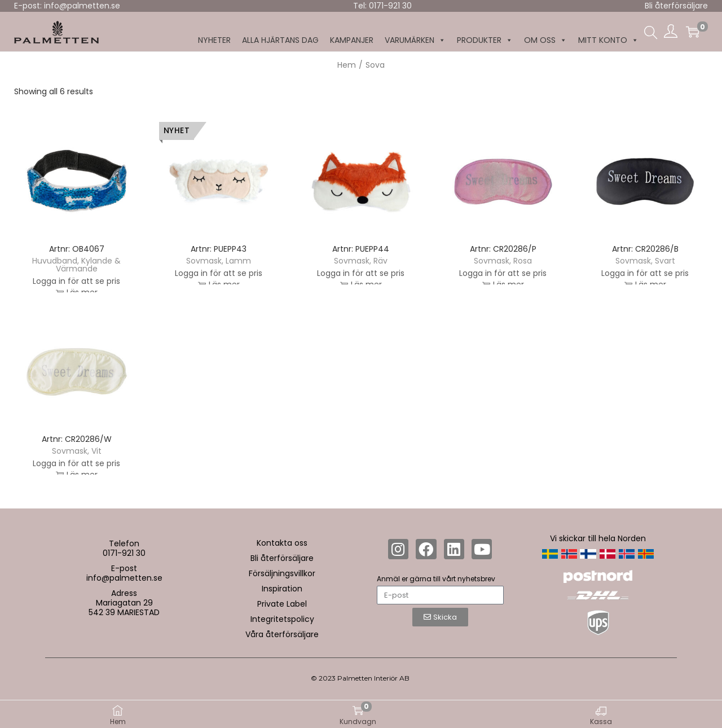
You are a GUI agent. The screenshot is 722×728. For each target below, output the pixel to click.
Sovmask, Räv (361, 261)
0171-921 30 (124, 553)
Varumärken (415, 40)
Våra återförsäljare (282, 634)
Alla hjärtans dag (280, 40)
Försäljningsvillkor (282, 573)
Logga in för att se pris (76, 284)
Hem (347, 65)
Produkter (485, 40)
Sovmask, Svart (645, 261)
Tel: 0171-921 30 (382, 6)
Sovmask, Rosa (503, 261)
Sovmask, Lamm (219, 261)
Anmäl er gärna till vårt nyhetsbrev (436, 579)
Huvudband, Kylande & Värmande (76, 265)
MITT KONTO (608, 40)
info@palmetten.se (124, 578)
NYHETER (214, 40)
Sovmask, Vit (77, 451)
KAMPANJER (352, 40)
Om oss (545, 40)
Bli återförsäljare (676, 6)
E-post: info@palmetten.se (67, 6)
